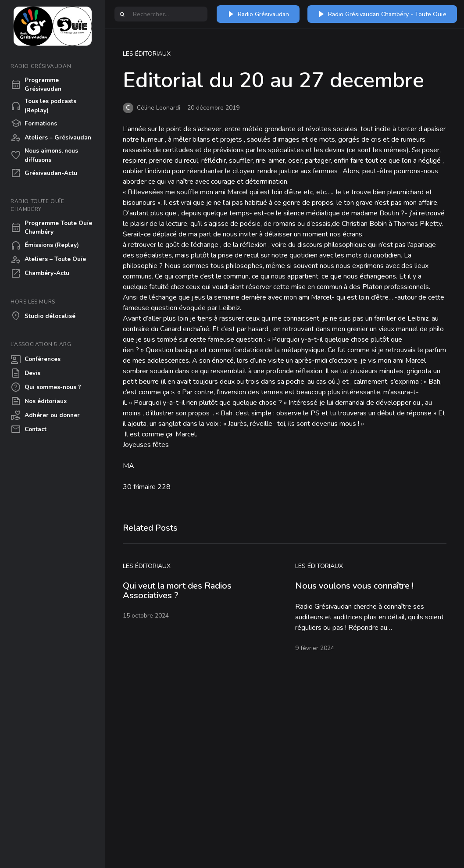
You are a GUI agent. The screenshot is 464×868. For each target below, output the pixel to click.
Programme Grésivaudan (36, 84)
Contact (29, 429)
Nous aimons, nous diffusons (44, 155)
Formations (34, 124)
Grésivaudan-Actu (44, 173)
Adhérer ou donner (45, 415)
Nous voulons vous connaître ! (354, 586)
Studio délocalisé (43, 316)
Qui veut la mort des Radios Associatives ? (177, 591)
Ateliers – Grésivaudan (51, 138)
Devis (25, 373)
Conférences (36, 359)
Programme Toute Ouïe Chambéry (51, 227)
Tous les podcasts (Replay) (43, 105)
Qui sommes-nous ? (46, 387)
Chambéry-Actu (40, 274)
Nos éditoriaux (39, 401)
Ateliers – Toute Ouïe (48, 260)
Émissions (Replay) (45, 246)
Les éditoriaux (147, 54)
